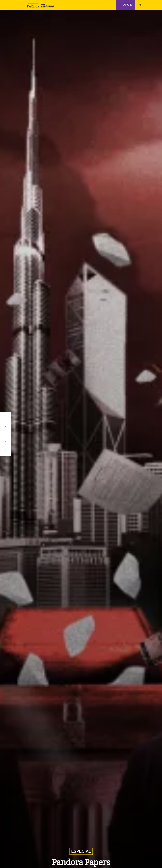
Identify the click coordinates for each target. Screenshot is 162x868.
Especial (81, 851)
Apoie (126, 5)
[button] (22, 5)
